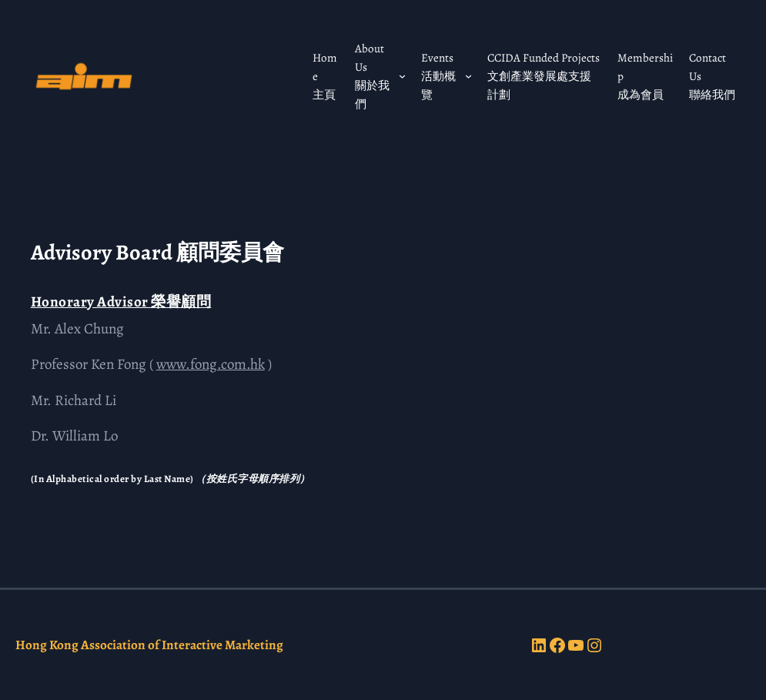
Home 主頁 (325, 76)
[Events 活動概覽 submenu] (468, 76)
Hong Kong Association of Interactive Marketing (149, 645)
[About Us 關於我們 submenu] (402, 76)
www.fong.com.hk (211, 364)
